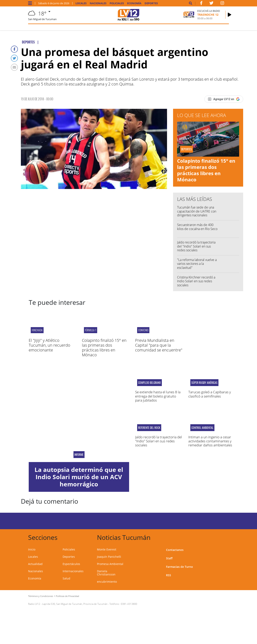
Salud (66, 578)
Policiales (117, 3)
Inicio (32, 549)
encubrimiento (107, 582)
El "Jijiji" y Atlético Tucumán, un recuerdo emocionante (49, 345)
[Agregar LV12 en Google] (224, 99)
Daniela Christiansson (106, 573)
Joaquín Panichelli (109, 557)
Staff (169, 558)
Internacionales (73, 571)
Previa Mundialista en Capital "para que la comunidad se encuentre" (159, 345)
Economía (134, 3)
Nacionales (98, 3)
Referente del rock (149, 428)
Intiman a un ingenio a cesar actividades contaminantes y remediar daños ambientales (210, 441)
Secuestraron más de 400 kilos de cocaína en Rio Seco (197, 227)
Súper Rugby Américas (204, 383)
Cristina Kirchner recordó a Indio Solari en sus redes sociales (196, 281)
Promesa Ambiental (110, 564)
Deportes (151, 3)
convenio (143, 330)
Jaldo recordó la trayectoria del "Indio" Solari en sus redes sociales (196, 246)
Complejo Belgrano (149, 383)
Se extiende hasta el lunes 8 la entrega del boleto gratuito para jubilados (158, 396)
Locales (81, 3)
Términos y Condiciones (41, 596)
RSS (169, 575)
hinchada (37, 330)
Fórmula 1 (91, 330)
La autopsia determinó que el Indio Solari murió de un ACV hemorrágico (79, 477)
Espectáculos (71, 564)
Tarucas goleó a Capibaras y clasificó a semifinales (210, 394)
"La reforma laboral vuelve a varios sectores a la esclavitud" (197, 264)
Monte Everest (107, 549)
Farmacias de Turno (179, 567)
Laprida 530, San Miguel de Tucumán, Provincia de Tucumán (75, 604)
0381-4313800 (129, 604)
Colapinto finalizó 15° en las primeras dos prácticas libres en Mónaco (206, 170)
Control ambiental (202, 428)
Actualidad (35, 564)
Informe (79, 455)
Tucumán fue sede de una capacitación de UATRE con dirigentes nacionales (197, 211)
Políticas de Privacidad (67, 596)
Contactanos (175, 550)
